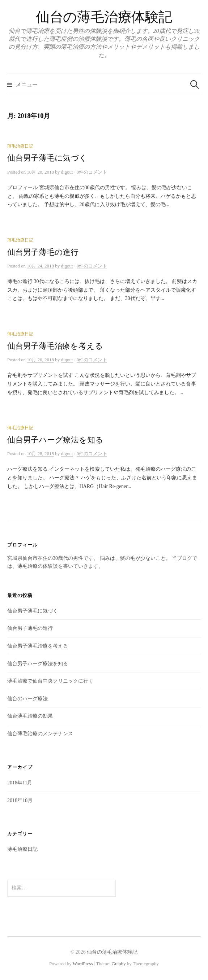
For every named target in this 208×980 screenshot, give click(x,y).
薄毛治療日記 (20, 146)
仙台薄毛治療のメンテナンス (40, 734)
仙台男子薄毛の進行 (43, 252)
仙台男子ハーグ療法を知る (55, 440)
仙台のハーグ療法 (27, 699)
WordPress (83, 964)
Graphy (119, 964)
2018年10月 (20, 800)
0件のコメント (92, 172)
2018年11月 (20, 783)
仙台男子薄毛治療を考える (55, 346)
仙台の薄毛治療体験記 (104, 17)
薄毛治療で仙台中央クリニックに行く (50, 681)
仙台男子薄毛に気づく (47, 158)
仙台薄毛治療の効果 (30, 716)
